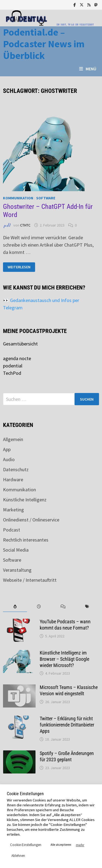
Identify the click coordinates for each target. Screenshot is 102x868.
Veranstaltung (17, 570)
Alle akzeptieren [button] (61, 845)
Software (46, 198)
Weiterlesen (20, 267)
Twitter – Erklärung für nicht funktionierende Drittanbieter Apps (67, 725)
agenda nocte (17, 358)
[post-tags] (87, 607)
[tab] (15, 607)
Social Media (16, 550)
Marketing (13, 510)
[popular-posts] (15, 607)
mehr (80, 845)
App (7, 449)
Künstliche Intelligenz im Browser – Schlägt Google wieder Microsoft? (64, 659)
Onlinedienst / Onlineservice (31, 520)
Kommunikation (18, 198)
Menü (88, 69)
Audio (9, 459)
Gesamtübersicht (20, 344)
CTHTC (25, 225)
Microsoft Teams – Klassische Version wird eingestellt (69, 690)
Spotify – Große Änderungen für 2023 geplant (67, 756)
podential (13, 366)
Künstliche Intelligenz (25, 500)
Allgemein (13, 439)
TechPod (12, 373)
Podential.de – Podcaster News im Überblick (44, 44)
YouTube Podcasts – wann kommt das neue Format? (65, 625)
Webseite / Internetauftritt (30, 580)
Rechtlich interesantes (26, 540)
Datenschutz (16, 469)
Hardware (13, 479)
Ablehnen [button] (18, 856)
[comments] (63, 607)
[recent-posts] (39, 607)
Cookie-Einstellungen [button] (26, 845)
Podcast (12, 530)
